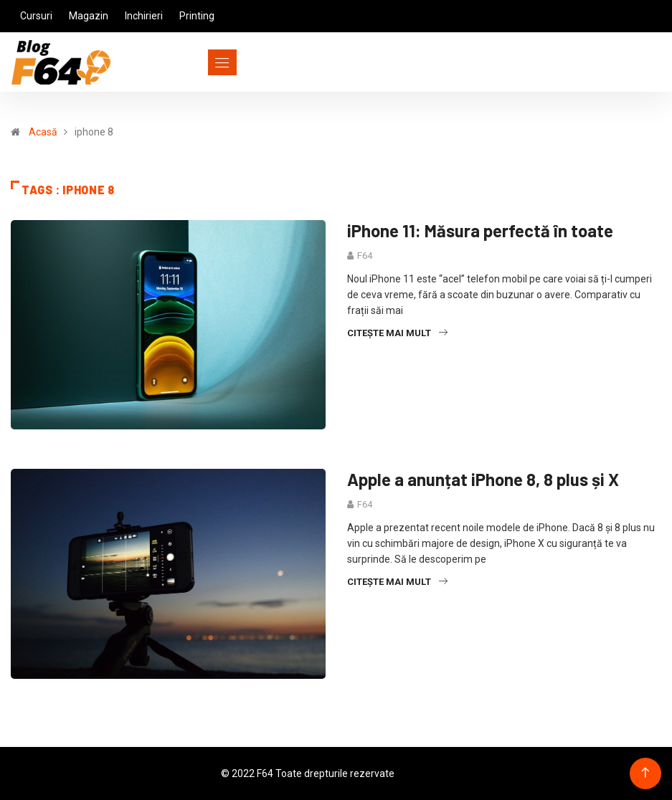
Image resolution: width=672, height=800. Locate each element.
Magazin (89, 16)
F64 (365, 256)
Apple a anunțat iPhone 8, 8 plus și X (483, 479)
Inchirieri (144, 16)
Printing (197, 16)
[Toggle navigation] (196, 62)
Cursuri (36, 16)
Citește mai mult (397, 333)
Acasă (43, 132)
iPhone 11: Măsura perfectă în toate (480, 230)
